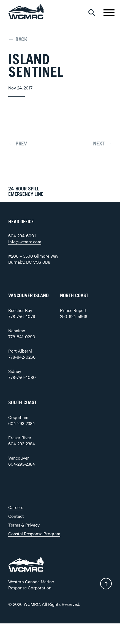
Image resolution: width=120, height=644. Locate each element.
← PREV (18, 144)
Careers (16, 507)
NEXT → (102, 144)
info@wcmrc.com (25, 241)
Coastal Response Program (34, 533)
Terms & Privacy (24, 525)
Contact (16, 516)
